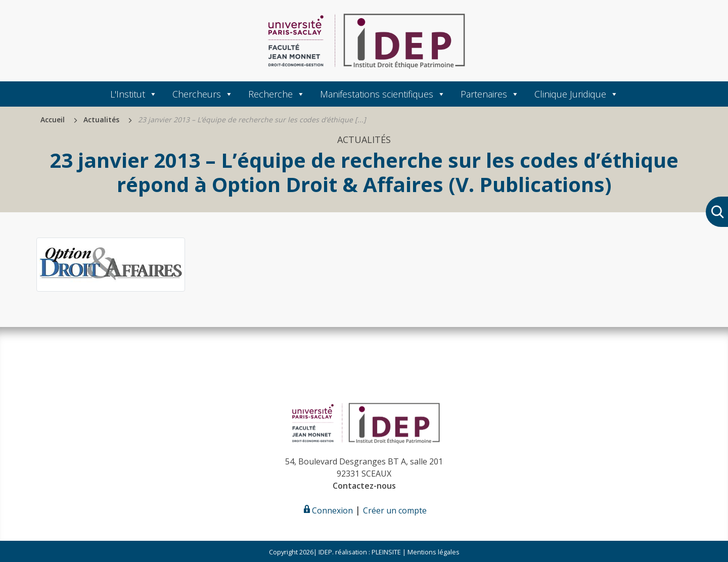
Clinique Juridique (576, 94)
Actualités (101, 120)
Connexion (327, 510)
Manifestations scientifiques (383, 94)
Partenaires (490, 94)
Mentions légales (434, 552)
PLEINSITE (385, 552)
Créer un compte (395, 510)
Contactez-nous (364, 486)
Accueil (53, 120)
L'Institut (134, 94)
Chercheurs (203, 94)
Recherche (277, 94)
